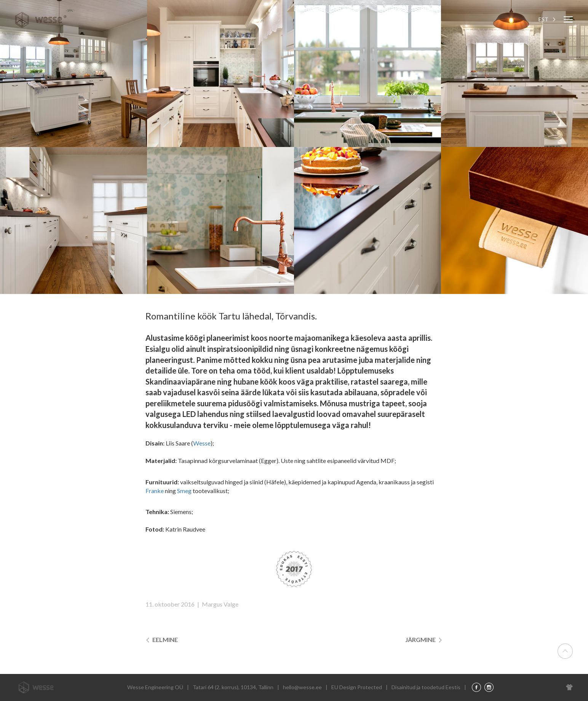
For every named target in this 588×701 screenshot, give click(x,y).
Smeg (184, 491)
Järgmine (424, 640)
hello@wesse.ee (302, 687)
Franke (155, 491)
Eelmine (162, 640)
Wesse (202, 443)
